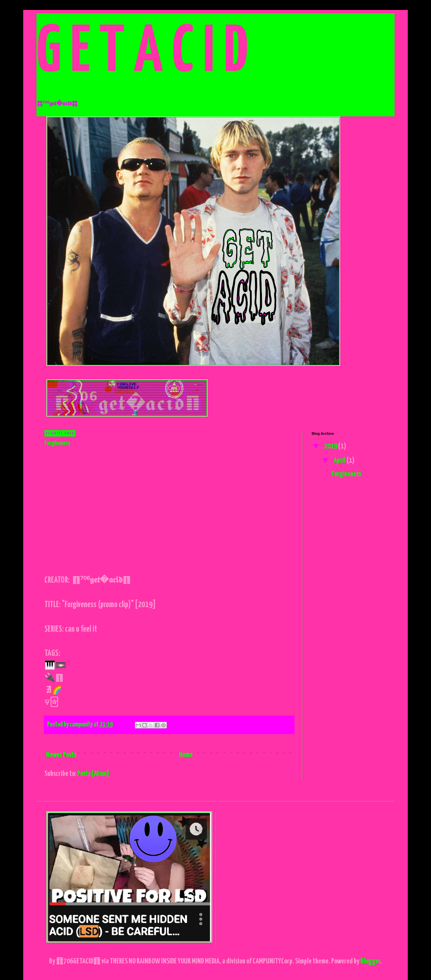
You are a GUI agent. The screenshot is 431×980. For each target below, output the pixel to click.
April (340, 461)
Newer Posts (61, 755)
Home (186, 755)
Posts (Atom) (93, 774)
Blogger (370, 961)
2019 (331, 446)
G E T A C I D (142, 53)
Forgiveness (57, 443)
